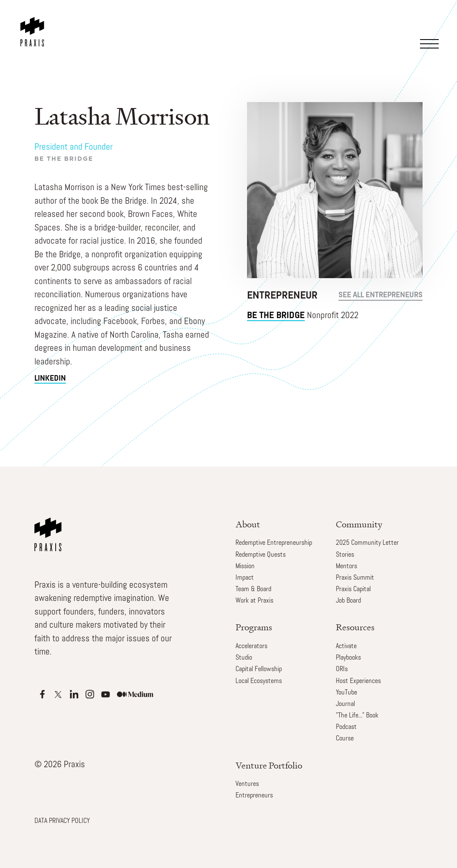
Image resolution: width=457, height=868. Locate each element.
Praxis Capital (353, 589)
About (248, 524)
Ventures (247, 784)
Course (345, 739)
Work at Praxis (254, 601)
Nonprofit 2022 (303, 316)
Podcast (346, 727)
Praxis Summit (355, 578)
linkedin (50, 379)
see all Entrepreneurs (380, 295)
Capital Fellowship (259, 669)
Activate (346, 646)
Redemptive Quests (261, 555)
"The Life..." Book (357, 716)
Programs (254, 627)
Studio (244, 658)
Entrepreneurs (254, 796)
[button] (431, 32)
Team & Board (253, 589)
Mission (245, 566)
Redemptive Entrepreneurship (274, 543)
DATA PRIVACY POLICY (62, 821)
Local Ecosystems (259, 681)
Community (359, 524)
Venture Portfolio (269, 765)
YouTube (346, 693)
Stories (345, 555)
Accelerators (251, 646)
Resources (355, 627)
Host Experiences (358, 681)
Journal (345, 704)
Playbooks (348, 658)
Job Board (348, 601)
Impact (245, 578)
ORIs (342, 669)
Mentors (346, 566)
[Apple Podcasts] (42, 694)
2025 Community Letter (367, 543)
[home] (34, 23)
